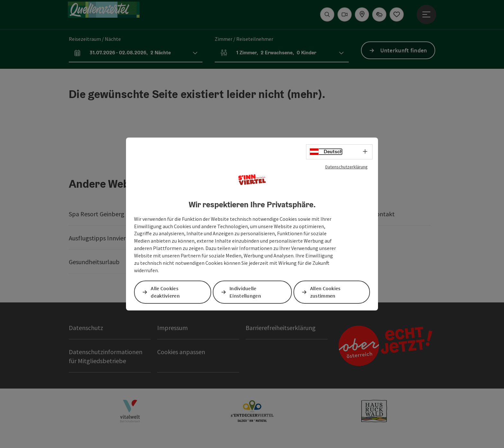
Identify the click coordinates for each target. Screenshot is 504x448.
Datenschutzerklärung (346, 167)
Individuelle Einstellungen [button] (246, 292)
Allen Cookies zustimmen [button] (326, 292)
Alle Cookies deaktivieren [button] (166, 292)
